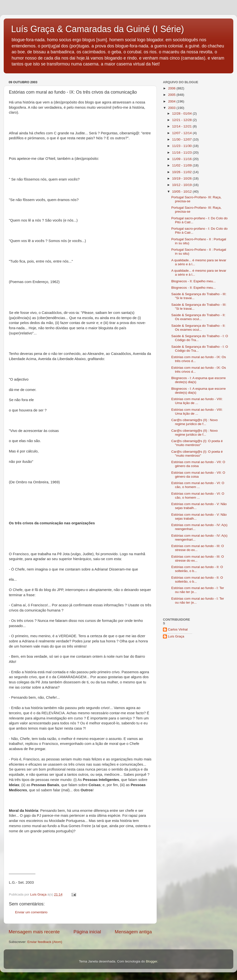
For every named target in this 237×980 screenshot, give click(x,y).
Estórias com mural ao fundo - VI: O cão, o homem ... (198, 485)
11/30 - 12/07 (182, 139)
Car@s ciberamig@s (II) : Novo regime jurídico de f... (195, 422)
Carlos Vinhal (178, 629)
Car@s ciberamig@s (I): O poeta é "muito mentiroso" (197, 443)
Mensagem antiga (133, 932)
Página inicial (87, 932)
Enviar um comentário (31, 912)
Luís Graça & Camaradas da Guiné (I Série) (98, 29)
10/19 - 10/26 (182, 178)
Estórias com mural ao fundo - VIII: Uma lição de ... (197, 401)
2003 (172, 108)
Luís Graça (176, 636)
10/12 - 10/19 (182, 185)
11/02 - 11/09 (182, 165)
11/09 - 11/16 (182, 159)
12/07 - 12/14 (182, 133)
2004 (172, 101)
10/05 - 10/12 (182, 192)
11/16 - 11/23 (182, 153)
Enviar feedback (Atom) (45, 942)
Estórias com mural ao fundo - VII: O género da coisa (198, 464)
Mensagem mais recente (34, 932)
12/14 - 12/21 (182, 126)
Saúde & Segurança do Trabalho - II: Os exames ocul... (198, 317)
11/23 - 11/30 (182, 146)
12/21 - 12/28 (182, 120)
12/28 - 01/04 (182, 113)
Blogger (152, 961)
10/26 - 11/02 (182, 172)
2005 (172, 95)
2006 (172, 88)
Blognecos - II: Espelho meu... (194, 281)
